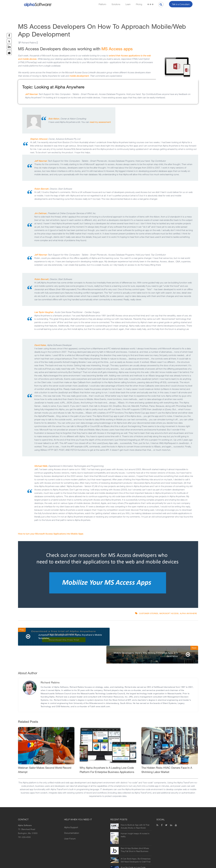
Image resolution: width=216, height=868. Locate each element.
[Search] (161, 5)
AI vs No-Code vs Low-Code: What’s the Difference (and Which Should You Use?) (135, 851)
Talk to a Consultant (181, 4)
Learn (128, 4)
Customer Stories (149, 613)
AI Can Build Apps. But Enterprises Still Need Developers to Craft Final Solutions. (136, 843)
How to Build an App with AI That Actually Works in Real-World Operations (135, 809)
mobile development (79, 76)
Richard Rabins (29, 43)
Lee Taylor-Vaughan (44, 312)
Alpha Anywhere (188, 613)
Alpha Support (71, 810)
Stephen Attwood (39, 139)
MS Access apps (117, 49)
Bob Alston (54, 119)
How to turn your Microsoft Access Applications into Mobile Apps (51, 534)
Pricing (139, 4)
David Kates (40, 345)
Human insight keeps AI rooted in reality (135, 817)
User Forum (70, 821)
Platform (102, 4)
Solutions (116, 4)
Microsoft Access (169, 613)
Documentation (72, 815)
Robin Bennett (41, 189)
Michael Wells (41, 466)
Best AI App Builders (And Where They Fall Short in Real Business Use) (135, 832)
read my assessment (100, 122)
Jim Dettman (40, 213)
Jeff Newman (31, 94)
